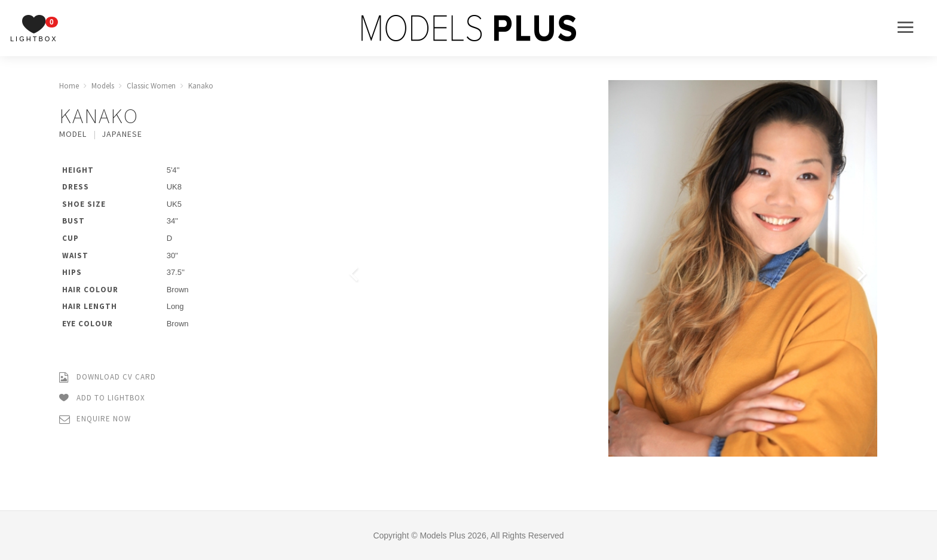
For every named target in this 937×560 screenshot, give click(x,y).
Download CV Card (108, 377)
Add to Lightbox (102, 398)
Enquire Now (95, 419)
